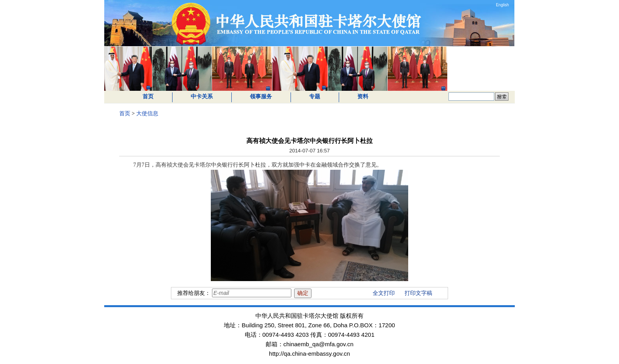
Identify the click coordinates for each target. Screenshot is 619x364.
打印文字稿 (418, 293)
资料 (363, 97)
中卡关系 (202, 97)
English (502, 5)
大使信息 (147, 114)
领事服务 (261, 97)
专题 (315, 97)
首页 (148, 97)
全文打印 (384, 293)
